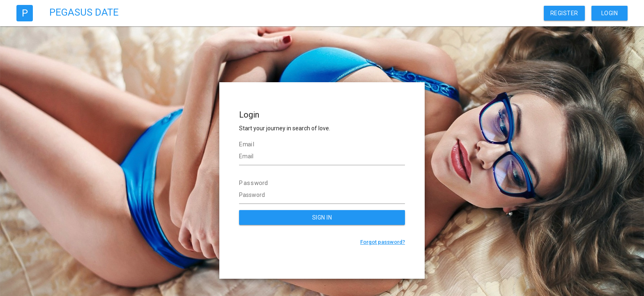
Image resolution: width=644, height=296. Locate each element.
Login (610, 13)
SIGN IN (322, 217)
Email (247, 144)
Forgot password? (383, 242)
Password (254, 183)
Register (564, 13)
